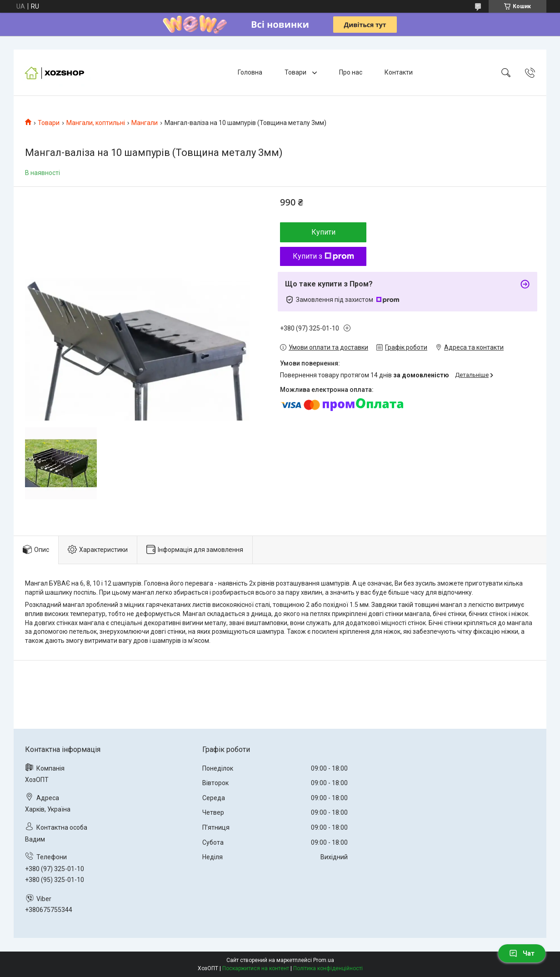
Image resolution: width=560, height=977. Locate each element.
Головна (250, 72)
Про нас (351, 72)
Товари (296, 72)
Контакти (399, 72)
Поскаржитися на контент (256, 968)
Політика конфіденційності (328, 968)
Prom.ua (324, 960)
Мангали (145, 123)
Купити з (323, 256)
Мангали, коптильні (96, 123)
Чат (522, 953)
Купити (323, 232)
